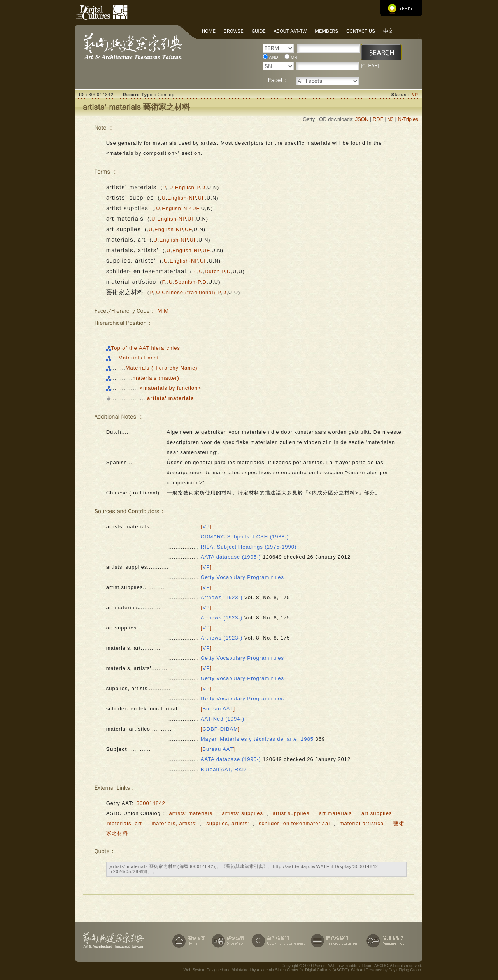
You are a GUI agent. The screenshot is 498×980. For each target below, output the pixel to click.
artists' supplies (243, 813)
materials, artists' (174, 823)
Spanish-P (188, 282)
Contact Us (361, 31)
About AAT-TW (290, 31)
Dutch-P (215, 271)
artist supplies (291, 813)
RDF (378, 119)
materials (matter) (156, 378)
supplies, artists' (228, 823)
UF (201, 198)
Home (209, 31)
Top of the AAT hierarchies (146, 348)
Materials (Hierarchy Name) (162, 368)
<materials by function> (171, 388)
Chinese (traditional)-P (191, 292)
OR (294, 57)
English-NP (181, 198)
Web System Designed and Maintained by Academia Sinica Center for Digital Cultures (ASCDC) (266, 970)
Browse (234, 31)
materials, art (125, 823)
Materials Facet (139, 358)
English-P (187, 187)
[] (206, 527)
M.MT (164, 311)
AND (273, 57)
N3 (390, 119)
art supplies (377, 813)
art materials (336, 813)
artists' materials (191, 813)
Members (326, 31)
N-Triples (408, 119)
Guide (258, 31)
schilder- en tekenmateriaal (294, 823)
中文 (388, 31)
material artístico (362, 823)
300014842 (151, 803)
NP (415, 95)
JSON (362, 119)
